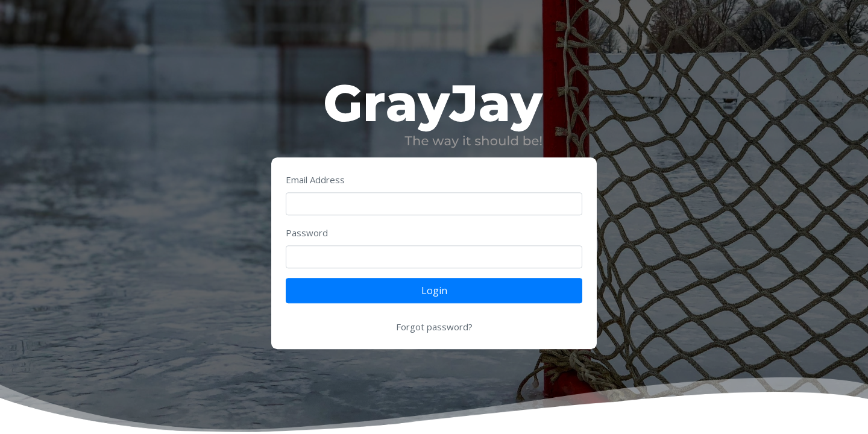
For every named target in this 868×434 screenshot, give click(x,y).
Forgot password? (434, 327)
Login (434, 291)
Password (307, 233)
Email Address (315, 180)
